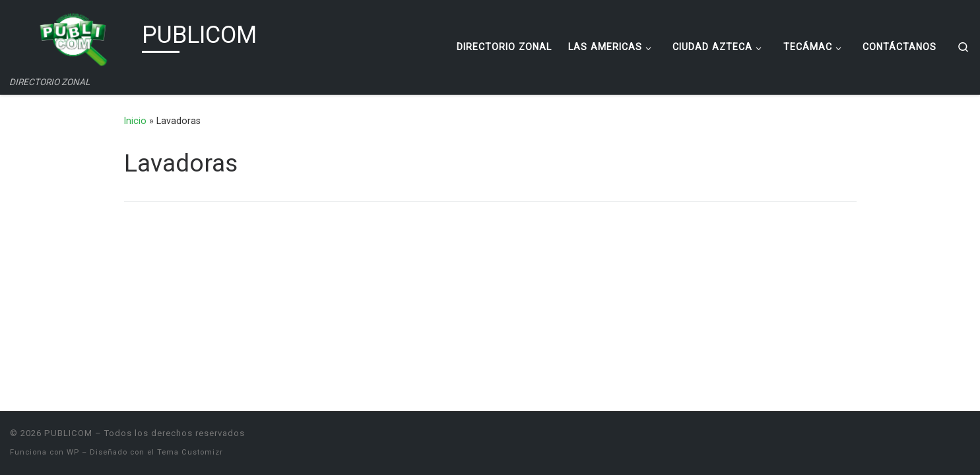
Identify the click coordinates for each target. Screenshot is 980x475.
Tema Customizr (190, 452)
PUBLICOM (68, 433)
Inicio (135, 121)
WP (73, 452)
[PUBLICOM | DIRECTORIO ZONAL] (74, 38)
